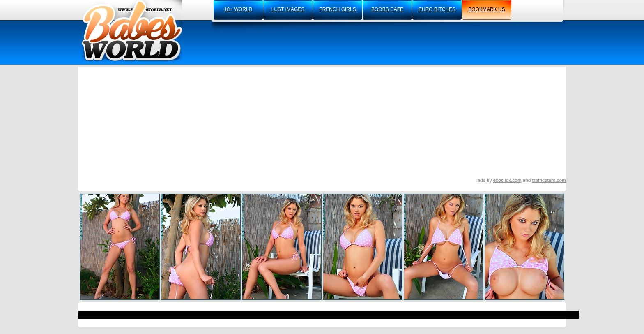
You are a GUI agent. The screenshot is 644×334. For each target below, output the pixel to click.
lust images (288, 9)
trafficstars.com (549, 180)
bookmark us (486, 9)
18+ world (238, 9)
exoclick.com (507, 180)
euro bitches (437, 9)
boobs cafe (387, 9)
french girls (337, 9)
